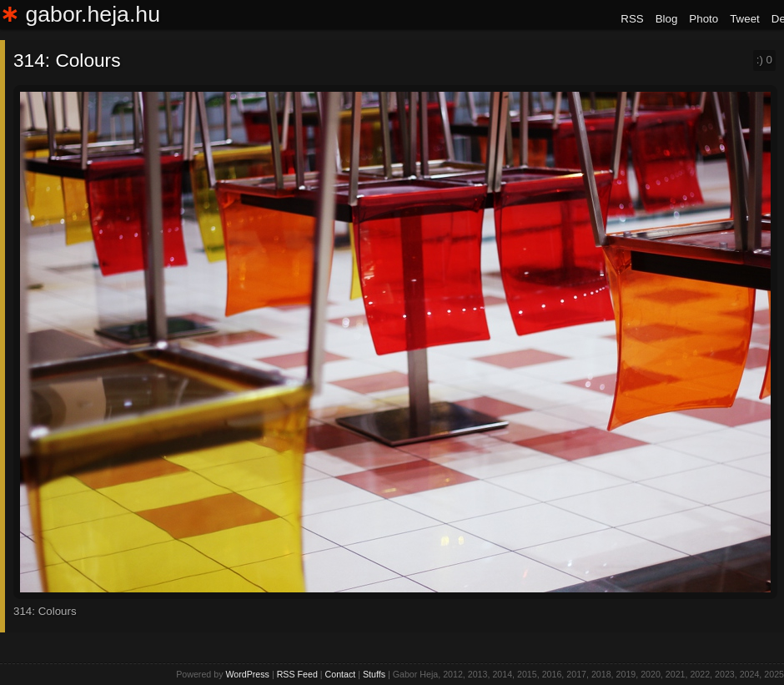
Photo (704, 19)
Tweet (745, 19)
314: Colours (67, 60)
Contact (341, 674)
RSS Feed (297, 674)
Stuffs (374, 674)
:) (764, 60)
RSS (632, 19)
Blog (667, 19)
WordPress (247, 674)
